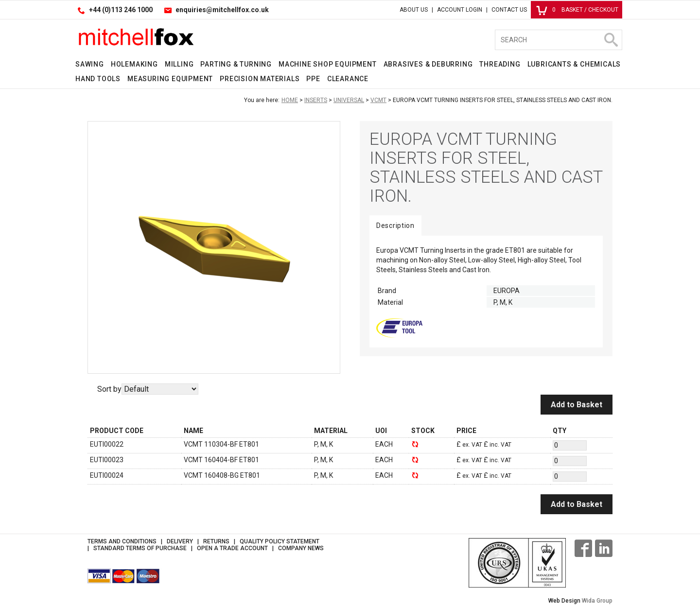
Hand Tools (98, 79)
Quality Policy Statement (280, 541)
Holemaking (134, 64)
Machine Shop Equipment (328, 64)
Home (290, 100)
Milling (179, 64)
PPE (313, 79)
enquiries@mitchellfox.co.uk (222, 10)
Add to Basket (577, 405)
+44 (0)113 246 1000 (121, 10)
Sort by (109, 389)
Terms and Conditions (122, 541)
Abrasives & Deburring (428, 64)
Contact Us (509, 10)
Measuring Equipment (170, 79)
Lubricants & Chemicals (574, 64)
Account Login (460, 10)
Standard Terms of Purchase (140, 548)
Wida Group (597, 601)
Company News (301, 548)
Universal (349, 100)
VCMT (378, 100)
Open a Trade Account (232, 548)
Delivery (180, 541)
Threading (500, 64)
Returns (216, 541)
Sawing (90, 64)
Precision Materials (260, 79)
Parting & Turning (236, 64)
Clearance (348, 79)
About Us (414, 10)
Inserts (316, 100)
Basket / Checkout (577, 10)
